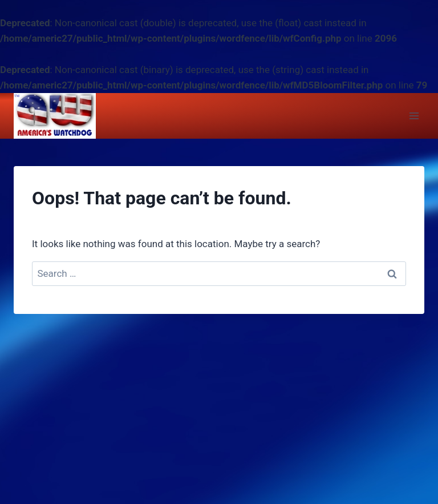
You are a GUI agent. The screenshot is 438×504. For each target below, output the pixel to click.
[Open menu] (414, 116)
